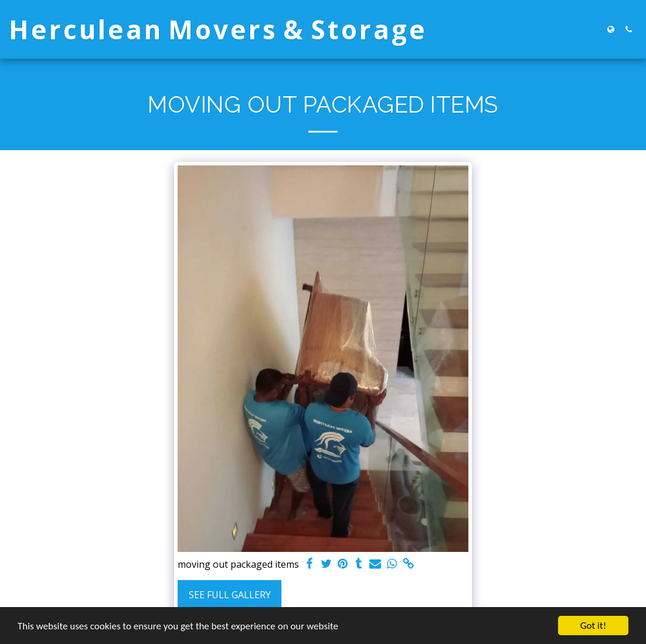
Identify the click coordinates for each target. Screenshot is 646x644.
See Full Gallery (230, 595)
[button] (628, 29)
